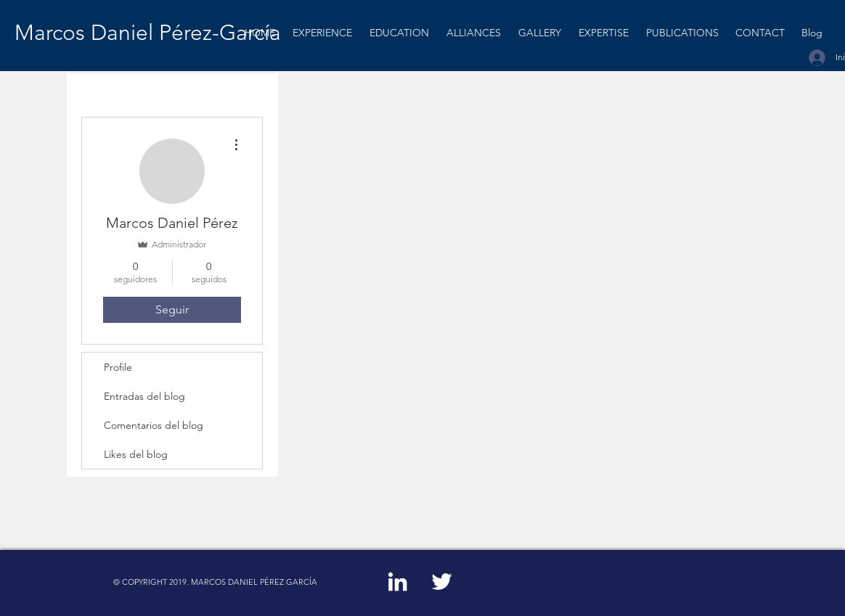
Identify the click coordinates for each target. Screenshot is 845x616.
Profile (118, 367)
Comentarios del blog (154, 425)
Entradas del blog (144, 396)
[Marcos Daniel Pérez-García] (151, 33)
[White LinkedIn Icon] (397, 582)
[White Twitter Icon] (442, 582)
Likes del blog (136, 454)
